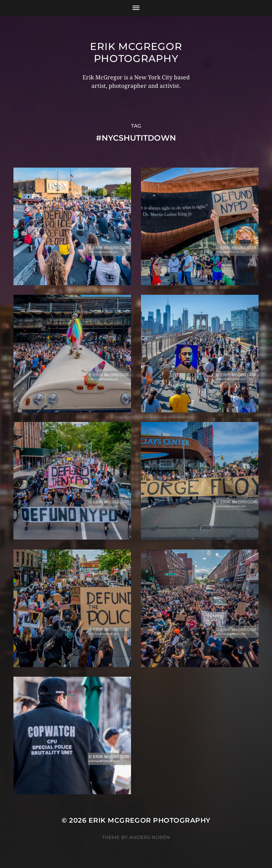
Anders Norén (150, 837)
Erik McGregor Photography (136, 52)
